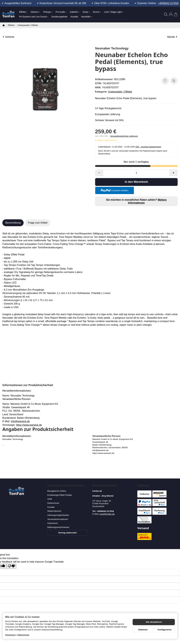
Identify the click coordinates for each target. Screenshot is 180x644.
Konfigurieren (165, 630)
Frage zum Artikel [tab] (38, 223)
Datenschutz (23, 635)
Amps (86, 12)
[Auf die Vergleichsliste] (174, 81)
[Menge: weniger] (99, 173)
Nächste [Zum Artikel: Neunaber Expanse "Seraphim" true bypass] (172, 37)
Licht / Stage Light (114, 12)
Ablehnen (143, 630)
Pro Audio (61, 12)
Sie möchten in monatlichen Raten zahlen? (136, 201)
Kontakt (74, 17)
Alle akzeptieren (154, 622)
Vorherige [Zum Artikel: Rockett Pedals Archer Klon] (9, 37)
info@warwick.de (20, 421)
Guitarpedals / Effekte (120, 92)
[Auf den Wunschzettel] (165, 81)
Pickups (48, 12)
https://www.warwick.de (29, 425)
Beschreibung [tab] (13, 223)
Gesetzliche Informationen (66, 486)
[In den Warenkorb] (136, 182)
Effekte (23, 12)
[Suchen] (166, 14)
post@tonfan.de (107, 514)
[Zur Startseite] (8, 14)
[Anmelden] (171, 14)
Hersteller (87, 17)
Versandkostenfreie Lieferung (124, 136)
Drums (97, 12)
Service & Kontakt (105, 486)
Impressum (10, 635)
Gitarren (35, 12)
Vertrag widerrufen (68, 533)
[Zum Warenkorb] (176, 14)
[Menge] (136, 173)
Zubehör (75, 12)
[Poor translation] (11, 566)
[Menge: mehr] (174, 173)
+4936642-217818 (168, 3)
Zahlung (143, 486)
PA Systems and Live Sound (34, 17)
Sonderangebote (59, 17)
